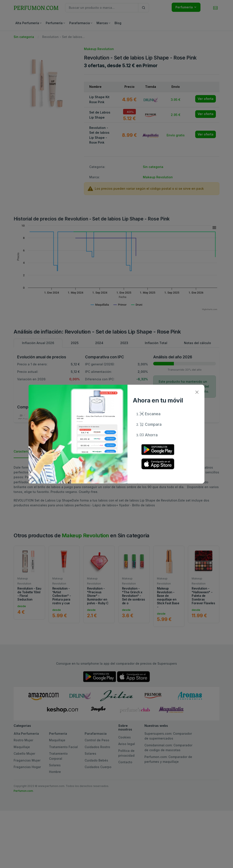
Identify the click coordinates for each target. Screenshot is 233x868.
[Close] (197, 392)
